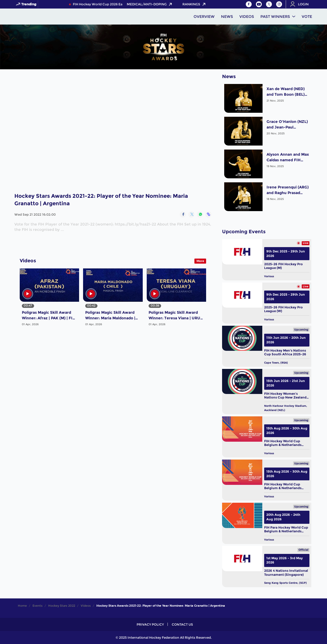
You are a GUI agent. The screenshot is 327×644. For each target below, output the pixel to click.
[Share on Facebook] (183, 214)
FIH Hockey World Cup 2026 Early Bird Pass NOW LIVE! (120, 4)
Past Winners (275, 17)
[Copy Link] (208, 214)
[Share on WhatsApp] (200, 214)
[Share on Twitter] (191, 214)
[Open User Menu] (301, 4)
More (200, 261)
